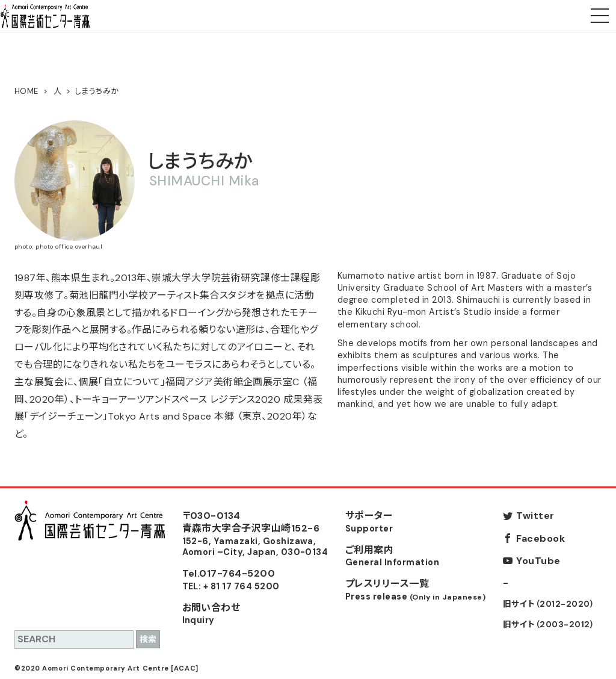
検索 (148, 639)
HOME (26, 91)
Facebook (541, 538)
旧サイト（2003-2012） (549, 625)
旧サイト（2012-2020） (549, 604)
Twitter (535, 516)
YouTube (538, 561)
